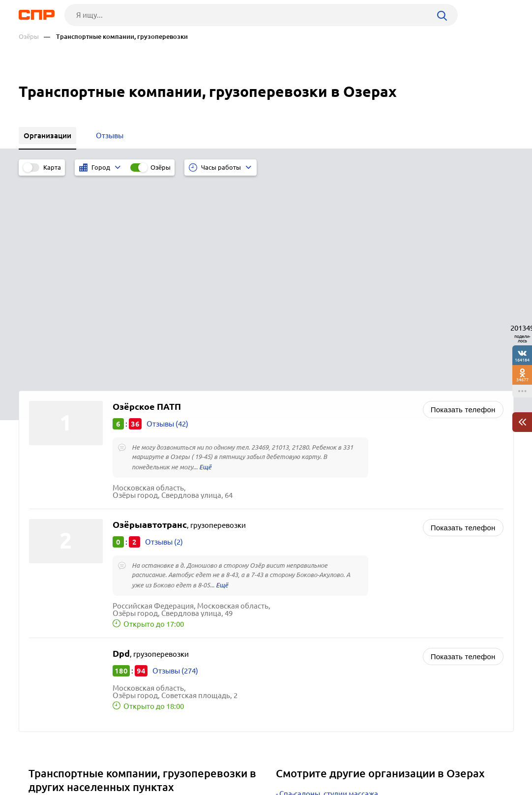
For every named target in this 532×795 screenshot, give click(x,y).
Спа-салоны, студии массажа (329, 587)
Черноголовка (57, 638)
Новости (98, 759)
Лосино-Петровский (67, 601)
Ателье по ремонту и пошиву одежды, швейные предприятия (385, 624)
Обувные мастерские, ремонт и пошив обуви (357, 636)
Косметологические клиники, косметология (356, 612)
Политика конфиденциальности (150, 787)
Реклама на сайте (167, 759)
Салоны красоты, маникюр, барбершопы (351, 599)
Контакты (239, 759)
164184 (522, 360)
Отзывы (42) (167, 217)
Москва (45, 650)
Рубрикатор (37, 759)
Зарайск (46, 613)
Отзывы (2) (164, 335)
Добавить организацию (470, 758)
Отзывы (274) (175, 464)
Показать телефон (463, 203)
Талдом (45, 626)
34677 (522, 380)
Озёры (29, 37)
